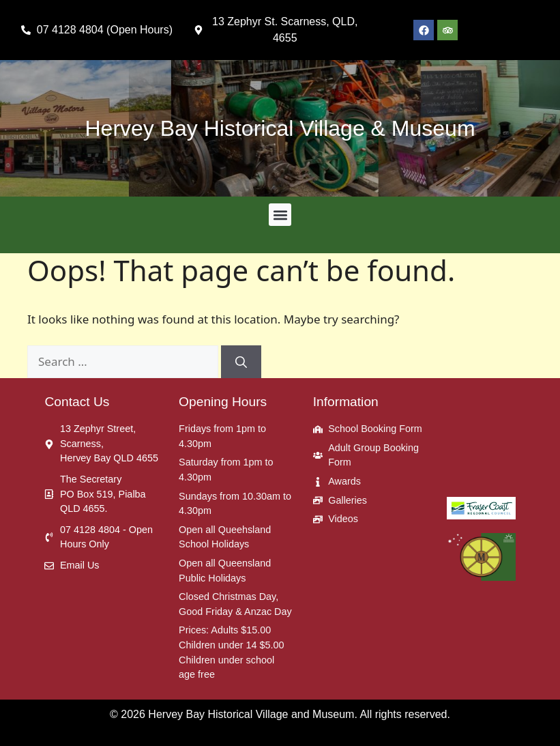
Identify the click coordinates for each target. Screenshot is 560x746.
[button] (280, 215)
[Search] (241, 362)
